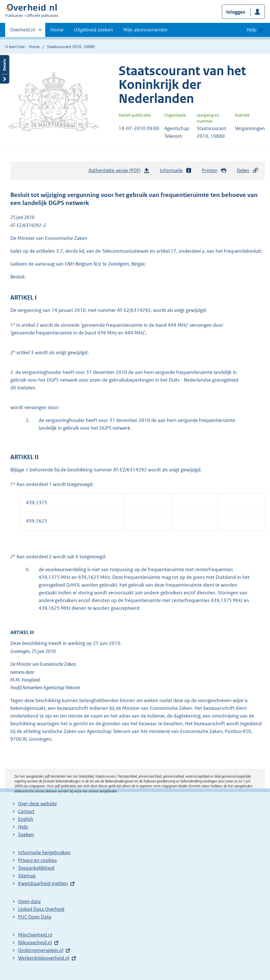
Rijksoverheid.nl (35, 943)
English (26, 819)
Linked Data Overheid (41, 909)
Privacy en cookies (37, 860)
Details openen (5, 69)
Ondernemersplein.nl (41, 950)
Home (57, 30)
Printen (214, 171)
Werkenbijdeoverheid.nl (44, 958)
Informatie (176, 171)
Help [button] (252, 30)
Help (23, 827)
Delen (248, 171)
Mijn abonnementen (145, 30)
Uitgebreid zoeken (93, 30)
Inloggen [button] (236, 12)
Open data (29, 901)
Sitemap (27, 876)
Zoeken (26, 834)
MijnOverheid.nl (35, 935)
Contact (26, 811)
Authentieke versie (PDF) (119, 172)
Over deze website (38, 804)
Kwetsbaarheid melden (43, 883)
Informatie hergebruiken (44, 852)
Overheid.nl (23, 31)
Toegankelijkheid (36, 868)
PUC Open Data (35, 917)
